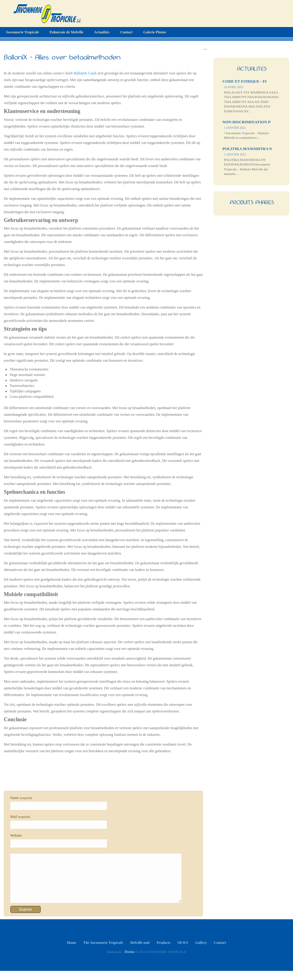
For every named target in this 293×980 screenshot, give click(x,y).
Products (164, 952)
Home (72, 952)
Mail (20, 817)
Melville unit (140, 952)
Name (21, 798)
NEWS (183, 952)
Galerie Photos (155, 32)
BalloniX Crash (85, 73)
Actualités (102, 32)
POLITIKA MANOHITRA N (247, 149)
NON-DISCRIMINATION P (247, 122)
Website (16, 835)
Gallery (201, 952)
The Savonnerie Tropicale (103, 952)
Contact (126, 32)
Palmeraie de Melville (66, 32)
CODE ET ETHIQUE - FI (245, 81)
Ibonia (129, 961)
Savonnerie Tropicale (22, 32)
